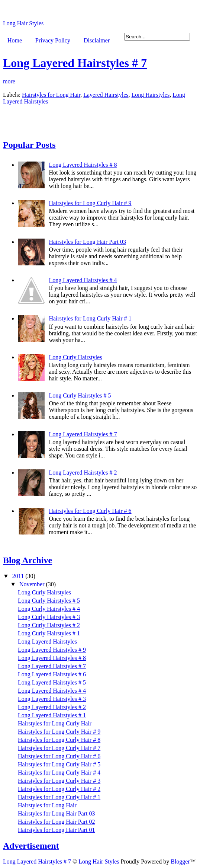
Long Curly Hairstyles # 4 (49, 609)
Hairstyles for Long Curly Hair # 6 (90, 511)
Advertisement (31, 846)
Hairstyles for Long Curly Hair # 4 (59, 773)
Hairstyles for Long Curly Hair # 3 (59, 781)
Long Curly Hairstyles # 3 (49, 617)
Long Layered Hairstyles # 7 (75, 63)
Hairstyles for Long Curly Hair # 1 (90, 318)
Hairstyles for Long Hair (51, 95)
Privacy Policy (53, 40)
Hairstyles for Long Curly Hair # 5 (59, 764)
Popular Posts (29, 145)
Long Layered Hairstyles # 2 (83, 473)
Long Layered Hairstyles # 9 (52, 650)
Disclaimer (97, 40)
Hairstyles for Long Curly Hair (55, 723)
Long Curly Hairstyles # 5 (80, 395)
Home (15, 40)
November (33, 584)
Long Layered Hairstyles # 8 (83, 165)
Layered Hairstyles (106, 95)
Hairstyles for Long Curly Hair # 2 (59, 789)
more (9, 81)
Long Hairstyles (150, 95)
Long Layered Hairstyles (47, 642)
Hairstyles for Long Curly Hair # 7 (59, 748)
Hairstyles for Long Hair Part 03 (87, 242)
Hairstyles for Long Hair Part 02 (57, 822)
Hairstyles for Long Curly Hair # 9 (90, 203)
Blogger (180, 861)
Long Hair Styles (23, 23)
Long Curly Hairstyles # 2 (49, 625)
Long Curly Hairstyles (75, 357)
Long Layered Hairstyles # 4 (83, 280)
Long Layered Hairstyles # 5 (52, 682)
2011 (19, 576)
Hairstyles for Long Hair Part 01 (57, 830)
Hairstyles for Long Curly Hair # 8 (59, 740)
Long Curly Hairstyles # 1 (49, 633)
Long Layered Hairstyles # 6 (52, 674)
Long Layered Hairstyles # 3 (52, 699)
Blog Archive (28, 560)
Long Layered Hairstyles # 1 (52, 715)
